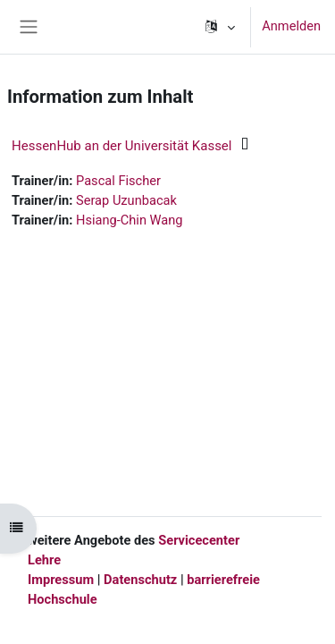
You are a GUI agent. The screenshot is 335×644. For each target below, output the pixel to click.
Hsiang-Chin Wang (130, 220)
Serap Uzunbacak (126, 200)
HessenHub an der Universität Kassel (121, 146)
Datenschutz (140, 580)
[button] (219, 27)
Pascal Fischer (118, 181)
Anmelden (291, 26)
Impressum (61, 580)
